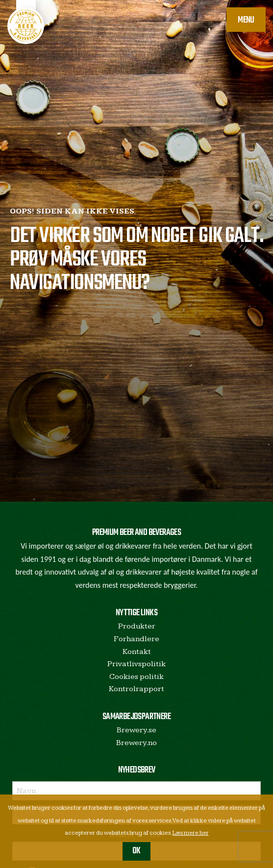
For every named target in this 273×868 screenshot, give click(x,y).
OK (136, 851)
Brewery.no (136, 743)
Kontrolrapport (136, 689)
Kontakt (137, 652)
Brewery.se (136, 730)
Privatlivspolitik (136, 664)
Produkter (137, 626)
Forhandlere (136, 639)
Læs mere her (191, 833)
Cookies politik (136, 677)
